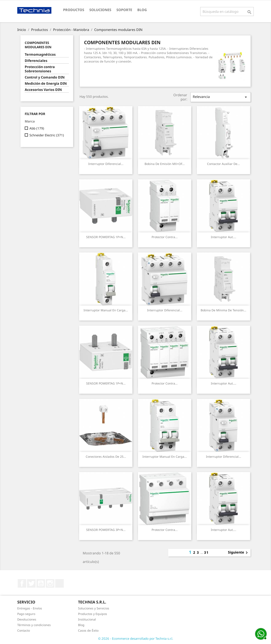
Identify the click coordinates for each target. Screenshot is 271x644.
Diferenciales (36, 61)
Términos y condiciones (34, 625)
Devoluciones (27, 619)
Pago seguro (26, 614)
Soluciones (100, 10)
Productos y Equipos (93, 614)
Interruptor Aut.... (224, 237)
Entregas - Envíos (30, 608)
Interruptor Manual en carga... (106, 310)
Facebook (22, 583)
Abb (37, 128)
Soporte (124, 10)
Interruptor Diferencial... (106, 164)
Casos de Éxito (88, 630)
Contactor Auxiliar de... (223, 164)
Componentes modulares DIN (38, 45)
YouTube (41, 583)
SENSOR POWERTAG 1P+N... (106, 237)
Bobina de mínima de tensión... (223, 310)
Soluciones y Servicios (94, 608)
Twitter (31, 583)
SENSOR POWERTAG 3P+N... (106, 530)
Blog (142, 10)
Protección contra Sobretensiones (40, 69)
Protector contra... (165, 237)
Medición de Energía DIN (46, 84)
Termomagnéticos (40, 55)
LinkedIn (59, 583)
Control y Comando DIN (45, 77)
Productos (74, 10)
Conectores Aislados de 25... (106, 457)
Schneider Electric (47, 135)
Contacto (24, 630)
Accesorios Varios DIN (43, 90)
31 (206, 552)
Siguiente (239, 553)
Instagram (50, 583)
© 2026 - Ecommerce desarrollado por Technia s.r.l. (136, 638)
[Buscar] (227, 12)
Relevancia (220, 97)
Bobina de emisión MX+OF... (165, 164)
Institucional (87, 619)
